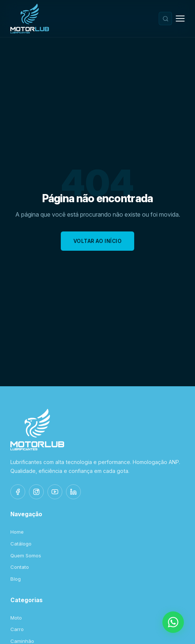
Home (17, 532)
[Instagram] (36, 492)
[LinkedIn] (73, 492)
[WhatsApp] (173, 622)
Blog (16, 579)
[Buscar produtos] (165, 19)
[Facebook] (18, 492)
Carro (17, 629)
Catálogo (21, 544)
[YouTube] (55, 492)
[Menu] (180, 19)
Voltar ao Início (98, 241)
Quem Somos (26, 555)
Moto (16, 618)
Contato (20, 567)
